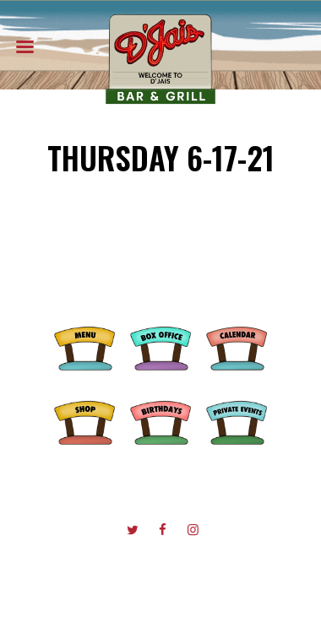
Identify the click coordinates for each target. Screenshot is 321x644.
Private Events (237, 420)
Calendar (237, 346)
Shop (84, 420)
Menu (84, 346)
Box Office (160, 346)
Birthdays (160, 420)
